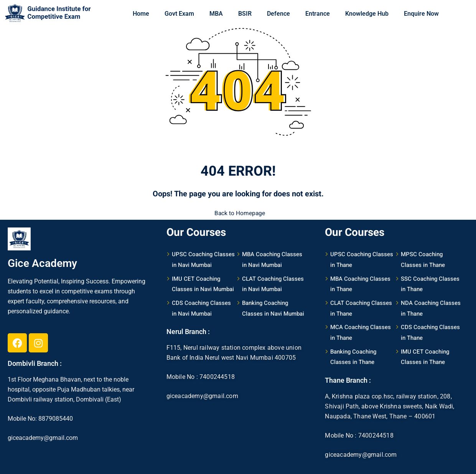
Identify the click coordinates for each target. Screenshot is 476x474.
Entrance (318, 14)
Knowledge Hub (367, 14)
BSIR (245, 14)
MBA (216, 14)
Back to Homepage (238, 212)
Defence (278, 14)
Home (141, 14)
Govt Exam (179, 14)
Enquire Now (421, 14)
